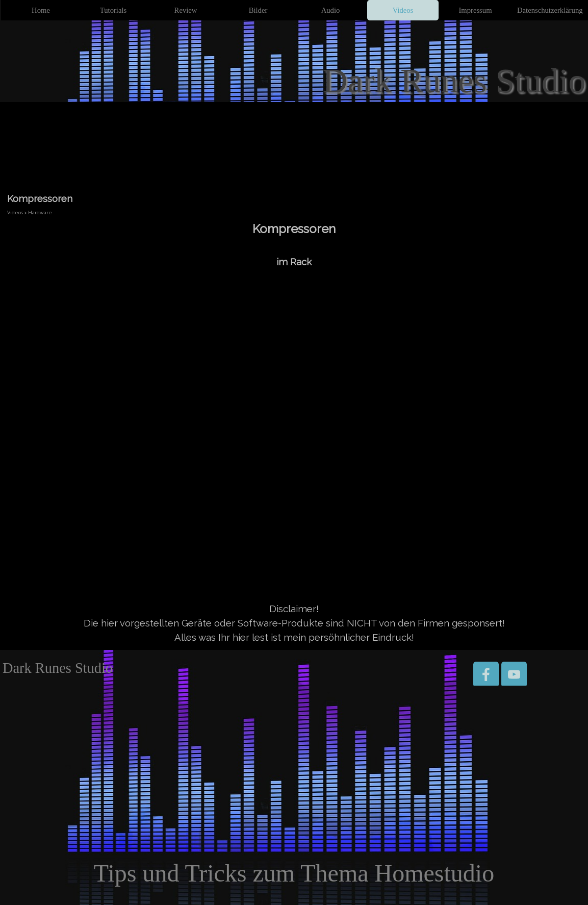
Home (41, 10)
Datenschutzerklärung (550, 10)
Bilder (258, 10)
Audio (331, 10)
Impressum (475, 10)
